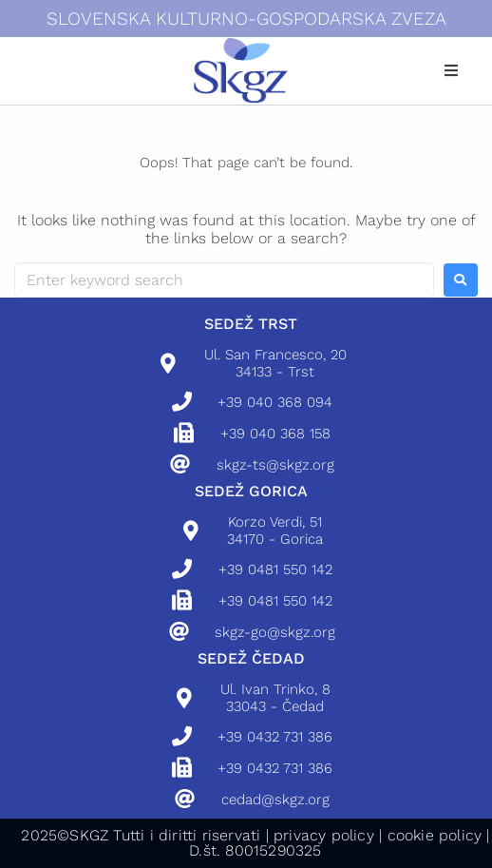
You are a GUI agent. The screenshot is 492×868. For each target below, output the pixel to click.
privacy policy (324, 835)
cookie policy (435, 835)
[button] (451, 70)
